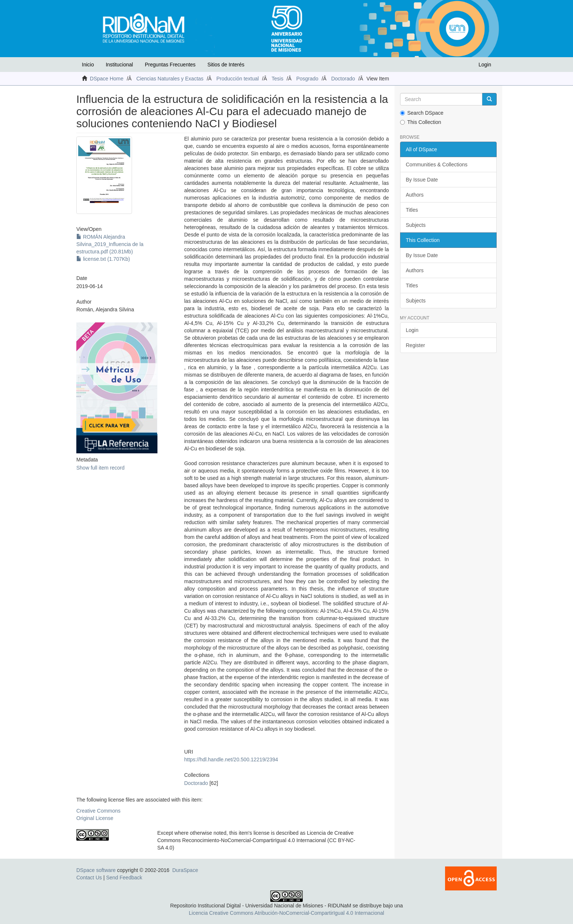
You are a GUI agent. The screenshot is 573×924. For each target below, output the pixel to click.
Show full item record (100, 468)
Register (416, 345)
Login (412, 330)
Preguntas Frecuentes (170, 65)
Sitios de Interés (226, 65)
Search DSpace (422, 113)
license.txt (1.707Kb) (103, 259)
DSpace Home (107, 79)
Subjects (416, 225)
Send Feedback (124, 878)
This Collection (421, 122)
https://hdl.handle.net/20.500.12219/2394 (231, 759)
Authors (415, 195)
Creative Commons (98, 811)
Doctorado (343, 79)
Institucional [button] (119, 65)
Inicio (88, 65)
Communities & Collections (437, 165)
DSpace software (96, 870)
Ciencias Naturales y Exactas (170, 79)
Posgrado (307, 79)
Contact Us (89, 878)
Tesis (278, 79)
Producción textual (238, 79)
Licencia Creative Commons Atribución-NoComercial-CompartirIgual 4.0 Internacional (286, 913)
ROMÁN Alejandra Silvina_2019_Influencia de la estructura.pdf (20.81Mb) (110, 244)
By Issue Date (422, 180)
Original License (95, 818)
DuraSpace (185, 870)
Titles (412, 210)
